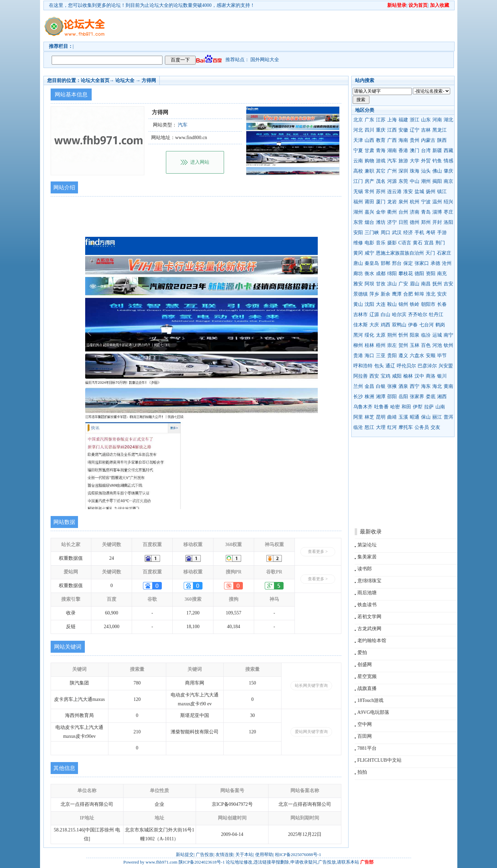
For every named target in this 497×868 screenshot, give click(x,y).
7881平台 (367, 748)
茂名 (381, 181)
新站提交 (185, 855)
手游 (442, 233)
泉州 (403, 202)
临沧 (358, 427)
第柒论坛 (367, 545)
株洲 (369, 397)
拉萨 (429, 407)
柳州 (358, 345)
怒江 (369, 427)
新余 (385, 294)
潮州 (426, 181)
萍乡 (374, 294)
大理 (381, 427)
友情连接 (224, 855)
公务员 (422, 427)
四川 (369, 130)
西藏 (448, 151)
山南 (440, 407)
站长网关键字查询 (311, 686)
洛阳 (448, 222)
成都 (381, 274)
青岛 (426, 212)
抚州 (437, 284)
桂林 (369, 345)
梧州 (381, 345)
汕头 (426, 171)
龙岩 (392, 202)
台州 (403, 212)
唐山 (358, 263)
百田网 (365, 736)
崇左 (392, 345)
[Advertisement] (288, 26)
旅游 (403, 161)
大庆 (374, 325)
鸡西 (385, 325)
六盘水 (417, 356)
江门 (358, 181)
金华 (381, 212)
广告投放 (205, 855)
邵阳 (392, 397)
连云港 (394, 192)
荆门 (440, 243)
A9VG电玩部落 (373, 712)
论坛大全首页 (95, 80)
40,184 (234, 627)
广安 (403, 284)
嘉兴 (369, 212)
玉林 (415, 345)
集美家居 (367, 557)
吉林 (426, 130)
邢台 (397, 263)
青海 (381, 151)
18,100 (193, 627)
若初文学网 (369, 617)
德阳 (419, 274)
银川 (442, 376)
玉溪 (403, 417)
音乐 (381, 243)
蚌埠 (419, 294)
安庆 (442, 294)
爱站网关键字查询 (311, 732)
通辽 (390, 366)
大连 (381, 304)
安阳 (358, 233)
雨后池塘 (367, 593)
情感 (448, 161)
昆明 (381, 417)
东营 (358, 222)
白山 (385, 315)
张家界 (417, 397)
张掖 (392, 386)
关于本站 (244, 855)
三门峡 (372, 233)
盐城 (419, 192)
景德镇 (361, 294)
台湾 (426, 151)
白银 (381, 386)
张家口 (422, 263)
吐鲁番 (381, 407)
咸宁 (369, 253)
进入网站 (200, 162)
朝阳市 (428, 304)
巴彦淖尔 (427, 366)
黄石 (418, 243)
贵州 (415, 140)
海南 (403, 140)
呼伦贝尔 (406, 366)
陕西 (442, 140)
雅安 (358, 284)
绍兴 (448, 202)
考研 (431, 233)
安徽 (403, 130)
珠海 (415, 171)
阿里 (358, 417)
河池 (437, 345)
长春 (442, 304)
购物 (369, 161)
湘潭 (381, 397)
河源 (392, 181)
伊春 (413, 325)
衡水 (369, 274)
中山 (415, 181)
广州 (392, 171)
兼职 (369, 171)
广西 (392, 140)
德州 (415, 222)
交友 (435, 427)
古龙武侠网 (369, 629)
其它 (381, 171)
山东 (426, 120)
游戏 (381, 161)
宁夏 (358, 151)
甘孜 (381, 284)
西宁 (415, 386)
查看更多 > (318, 552)
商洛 (431, 376)
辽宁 (415, 130)
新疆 (437, 151)
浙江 (415, 120)
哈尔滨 (399, 315)
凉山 (392, 284)
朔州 (392, 335)
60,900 (112, 613)
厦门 (381, 202)
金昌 (369, 386)
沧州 (447, 263)
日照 (403, 222)
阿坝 (369, 284)
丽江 (437, 417)
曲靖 (392, 417)
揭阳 (437, 181)
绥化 (369, 335)
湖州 (358, 212)
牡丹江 (436, 315)
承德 (435, 263)
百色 (426, 345)
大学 (415, 161)
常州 (369, 192)
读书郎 (365, 569)
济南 (415, 212)
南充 (442, 274)
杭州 (415, 202)
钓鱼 (437, 161)
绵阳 (392, 274)
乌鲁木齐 (363, 407)
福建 (403, 120)
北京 (358, 120)
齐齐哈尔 (418, 315)
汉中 (419, 376)
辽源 (374, 315)
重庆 (381, 130)
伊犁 (418, 407)
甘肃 (369, 151)
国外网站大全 (265, 60)
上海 (392, 120)
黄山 (358, 304)
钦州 (448, 345)
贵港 (358, 356)
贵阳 (392, 356)
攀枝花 (406, 274)
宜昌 (429, 243)
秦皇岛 (372, 263)
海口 (369, 356)
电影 (369, 243)
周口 (385, 233)
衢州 (392, 212)
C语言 (405, 243)
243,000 (112, 627)
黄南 (448, 386)
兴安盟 (446, 366)
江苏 (381, 120)
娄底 (431, 397)
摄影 (392, 243)
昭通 (415, 417)
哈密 (395, 407)
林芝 (369, 417)
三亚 (381, 356)
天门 (430, 253)
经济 (408, 233)
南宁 (448, 335)
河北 (358, 130)
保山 (426, 417)
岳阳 (403, 397)
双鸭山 (399, 325)
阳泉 (415, 335)
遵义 (403, 356)
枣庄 (448, 212)
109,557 (234, 613)
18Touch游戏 (371, 700)
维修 (358, 243)
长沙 (358, 397)
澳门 (415, 151)
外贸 (426, 161)
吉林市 (361, 315)
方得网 (149, 80)
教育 (381, 140)
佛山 (437, 171)
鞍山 (392, 304)
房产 (369, 181)
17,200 (193, 613)
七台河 (427, 325)
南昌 (426, 284)
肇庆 (448, 171)
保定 (408, 263)
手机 (419, 233)
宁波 (426, 202)
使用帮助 (264, 855)
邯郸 (385, 263)
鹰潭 (397, 294)
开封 (437, 222)
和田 (406, 407)
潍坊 (381, 222)
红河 (392, 427)
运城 (437, 335)
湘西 (442, 397)
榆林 (408, 376)
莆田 (369, 202)
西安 (374, 376)
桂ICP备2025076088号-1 (298, 855)
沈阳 (369, 304)
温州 (437, 202)
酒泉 (403, 386)
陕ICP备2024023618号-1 (202, 862)
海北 (437, 386)
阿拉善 (361, 376)
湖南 (392, 151)
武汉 (397, 233)
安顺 (431, 356)
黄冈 (358, 253)
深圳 (403, 171)
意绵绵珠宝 (369, 581)
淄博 (437, 212)
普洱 (448, 417)
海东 (426, 386)
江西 (392, 130)
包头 (379, 366)
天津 (358, 140)
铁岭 (415, 304)
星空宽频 (367, 676)
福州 (358, 202)
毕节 (442, 356)
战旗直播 (367, 688)
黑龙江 (440, 130)
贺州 (403, 345)
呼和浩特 (363, 366)
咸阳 (397, 376)
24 (112, 558)
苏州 (381, 192)
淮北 (431, 294)
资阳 (431, 274)
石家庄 (444, 253)
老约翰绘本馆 (372, 641)
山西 (369, 140)
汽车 (392, 161)
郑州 (426, 222)
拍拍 (362, 772)
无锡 (358, 192)
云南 (358, 161)
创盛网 (365, 664)
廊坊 (358, 274)
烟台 (369, 222)
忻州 (403, 335)
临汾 (426, 335)
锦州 (403, 304)
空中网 (365, 724)
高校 (358, 171)
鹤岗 (440, 325)
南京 (448, 181)
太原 (381, 335)
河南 (437, 120)
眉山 (415, 284)
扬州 (431, 192)
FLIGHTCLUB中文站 (380, 760)
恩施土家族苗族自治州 (400, 253)
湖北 (448, 120)
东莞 (403, 181)
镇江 (442, 192)
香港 (403, 151)
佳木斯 (361, 325)
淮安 (408, 192)
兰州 (358, 386)
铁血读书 (367, 605)
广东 (369, 120)
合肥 (408, 294)
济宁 (392, 222)
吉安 (448, 284)
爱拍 (362, 653)
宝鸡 (385, 376)
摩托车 (406, 427)
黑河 (358, 335)
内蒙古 (428, 140)
